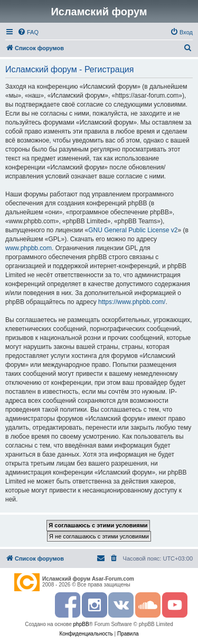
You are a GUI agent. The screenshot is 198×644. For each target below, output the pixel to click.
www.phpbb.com (29, 248)
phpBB (81, 624)
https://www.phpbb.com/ (132, 302)
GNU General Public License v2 (133, 230)
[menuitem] (28, 32)
